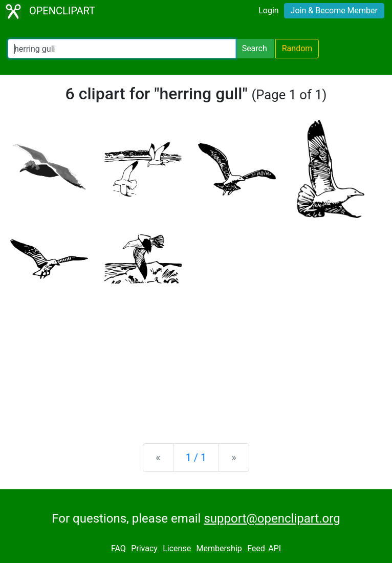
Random (297, 48)
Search (255, 48)
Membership (219, 548)
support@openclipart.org (272, 518)
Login (268, 10)
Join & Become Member (334, 10)
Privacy (144, 548)
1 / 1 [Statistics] (196, 458)
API (275, 548)
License (177, 548)
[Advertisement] (196, 355)
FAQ (118, 548)
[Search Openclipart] (122, 49)
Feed (256, 548)
